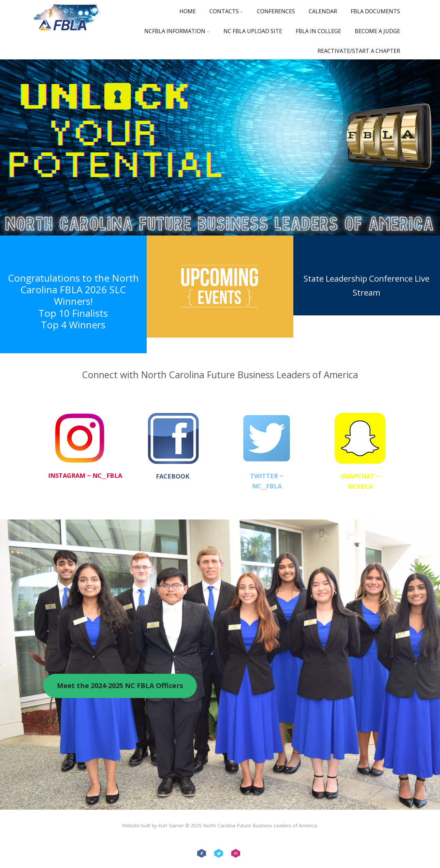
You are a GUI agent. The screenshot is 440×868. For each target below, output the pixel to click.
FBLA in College (318, 31)
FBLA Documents (375, 11)
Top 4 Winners (73, 325)
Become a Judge (377, 31)
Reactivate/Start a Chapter (359, 51)
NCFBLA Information (177, 31)
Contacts (226, 11)
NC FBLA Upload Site (253, 31)
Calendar (323, 11)
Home (188, 11)
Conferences (276, 11)
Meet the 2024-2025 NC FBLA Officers (120, 686)
